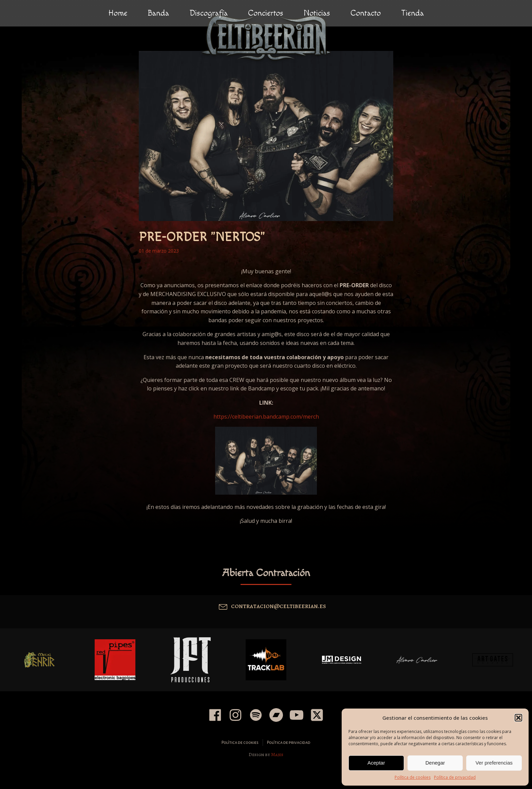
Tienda (412, 13)
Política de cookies (413, 777)
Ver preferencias (494, 763)
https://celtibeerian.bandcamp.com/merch (266, 417)
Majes (277, 755)
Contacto (366, 13)
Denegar (435, 763)
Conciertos (266, 13)
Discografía (208, 13)
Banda (158, 13)
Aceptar (376, 763)
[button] (518, 718)
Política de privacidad (455, 777)
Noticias (317, 13)
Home (118, 13)
